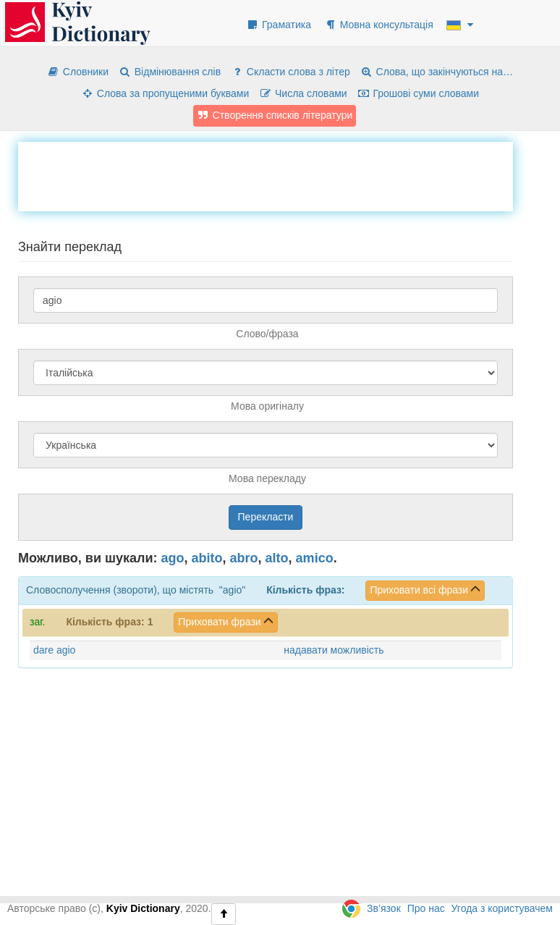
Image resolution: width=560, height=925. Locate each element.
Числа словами (303, 93)
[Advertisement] (281, 174)
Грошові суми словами (419, 93)
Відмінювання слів (170, 72)
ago (173, 558)
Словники (78, 72)
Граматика (279, 25)
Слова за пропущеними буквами (165, 93)
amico (315, 558)
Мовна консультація (379, 25)
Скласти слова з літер (290, 72)
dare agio (54, 650)
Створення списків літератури (275, 115)
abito (207, 558)
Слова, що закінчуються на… (437, 72)
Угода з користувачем (502, 908)
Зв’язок (384, 908)
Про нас (426, 908)
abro (244, 558)
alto (277, 558)
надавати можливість (334, 650)
